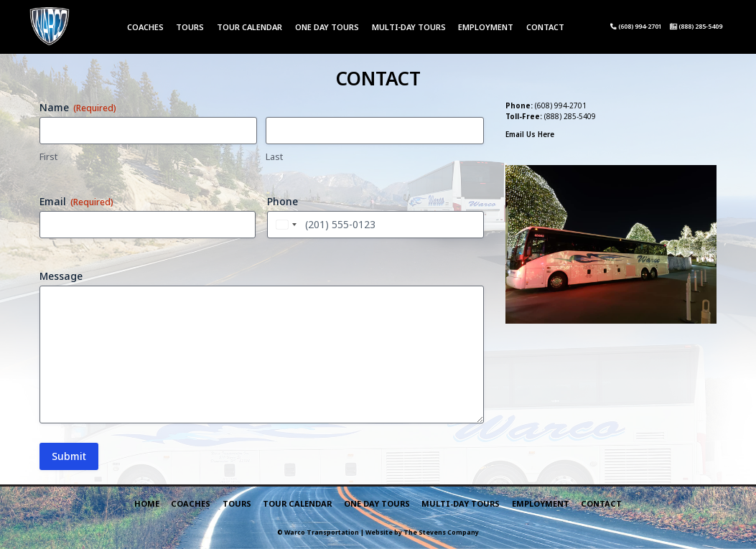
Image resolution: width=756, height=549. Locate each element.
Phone (283, 201)
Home (147, 503)
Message (61, 276)
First (48, 156)
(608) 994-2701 (636, 27)
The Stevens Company (441, 532)
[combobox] (284, 225)
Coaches (145, 27)
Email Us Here (530, 134)
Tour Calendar (249, 27)
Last (274, 156)
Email (76, 201)
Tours (190, 27)
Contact (545, 27)
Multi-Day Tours (409, 27)
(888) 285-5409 (696, 27)
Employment (486, 27)
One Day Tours (327, 27)
